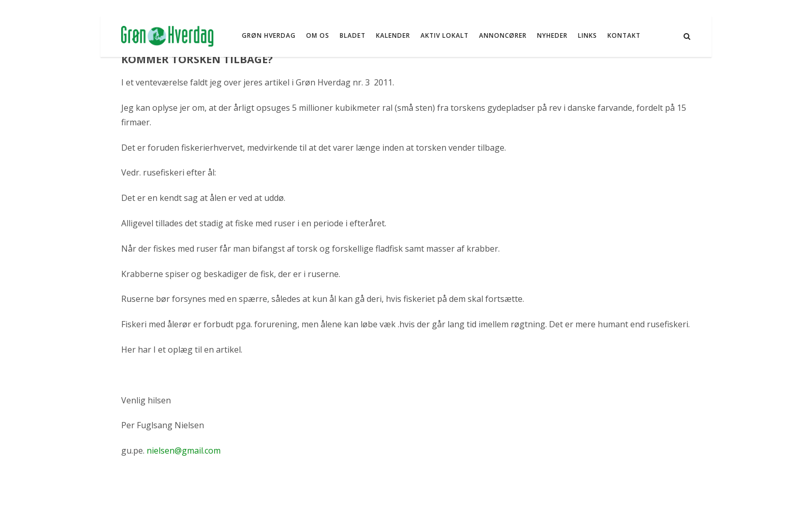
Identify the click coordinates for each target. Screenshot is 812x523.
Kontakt (624, 35)
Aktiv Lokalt (445, 35)
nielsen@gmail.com (184, 451)
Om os (318, 35)
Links (588, 35)
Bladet (353, 35)
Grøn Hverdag (269, 35)
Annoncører (503, 35)
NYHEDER (552, 35)
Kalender (393, 35)
